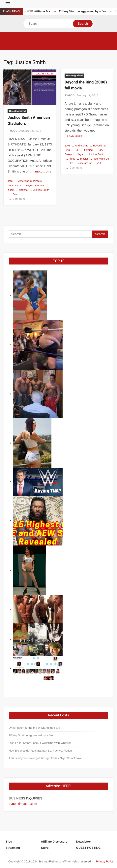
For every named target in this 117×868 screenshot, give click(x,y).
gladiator (24, 190)
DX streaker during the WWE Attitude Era (34, 728)
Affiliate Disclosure (54, 841)
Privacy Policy (105, 861)
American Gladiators (30, 181)
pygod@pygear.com (23, 804)
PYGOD (13, 131)
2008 (67, 146)
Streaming (13, 848)
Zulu (15, 194)
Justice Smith (41, 190)
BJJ (77, 150)
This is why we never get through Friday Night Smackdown (46, 758)
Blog (9, 841)
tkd (71, 163)
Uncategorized (17, 111)
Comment (19, 199)
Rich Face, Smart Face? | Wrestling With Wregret (40, 743)
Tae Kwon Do (101, 159)
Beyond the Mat (35, 186)
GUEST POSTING (88, 848)
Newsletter (84, 841)
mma (72, 159)
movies (84, 159)
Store (45, 848)
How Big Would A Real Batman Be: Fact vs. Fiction (40, 751)
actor (10, 181)
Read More (43, 172)
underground (85, 163)
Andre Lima (82, 146)
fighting (88, 150)
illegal (80, 154)
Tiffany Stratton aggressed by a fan (84, 11)
